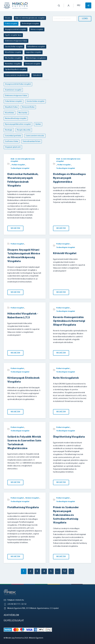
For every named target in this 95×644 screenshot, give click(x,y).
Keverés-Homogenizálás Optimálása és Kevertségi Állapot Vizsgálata (69, 321)
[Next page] (71, 571)
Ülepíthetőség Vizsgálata (69, 437)
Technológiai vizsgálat (20, 168)
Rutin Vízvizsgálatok (66, 378)
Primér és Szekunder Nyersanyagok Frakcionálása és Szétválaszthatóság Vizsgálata (66, 515)
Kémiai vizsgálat (32, 498)
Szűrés (85, 19)
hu (79, 5)
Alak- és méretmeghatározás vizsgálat (23, 160)
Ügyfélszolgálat (14, 621)
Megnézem (15, 228)
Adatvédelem (11, 615)
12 (65, 571)
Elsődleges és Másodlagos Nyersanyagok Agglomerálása (69, 178)
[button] (57, 6)
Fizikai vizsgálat (18, 165)
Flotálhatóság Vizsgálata (23, 508)
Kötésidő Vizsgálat (65, 253)
